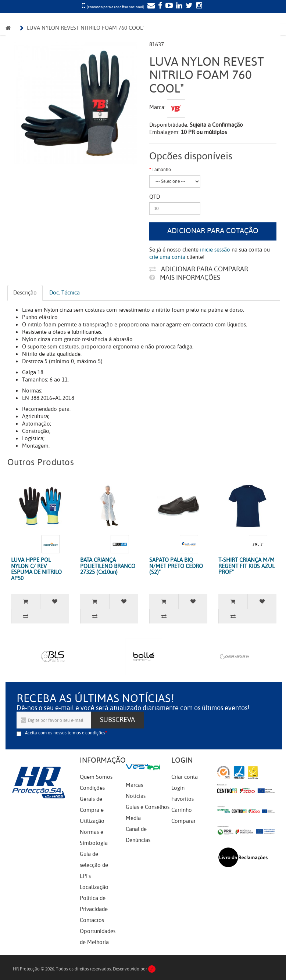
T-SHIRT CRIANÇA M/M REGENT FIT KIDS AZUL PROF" (246, 566)
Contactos (92, 920)
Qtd (155, 197)
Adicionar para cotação (213, 231)
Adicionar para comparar (199, 269)
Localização (94, 887)
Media (133, 818)
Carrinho (182, 810)
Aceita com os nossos (65, 733)
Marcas (134, 785)
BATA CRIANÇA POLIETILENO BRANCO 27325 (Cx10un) (108, 566)
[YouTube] (168, 6)
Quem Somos (96, 777)
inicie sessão (215, 250)
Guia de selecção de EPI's (94, 865)
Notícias (136, 796)
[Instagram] (198, 6)
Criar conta (185, 777)
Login (178, 788)
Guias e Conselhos (148, 807)
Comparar (183, 821)
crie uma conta (167, 257)
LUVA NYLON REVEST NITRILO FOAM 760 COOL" (86, 28)
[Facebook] (159, 6)
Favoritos (183, 799)
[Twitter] (188, 6)
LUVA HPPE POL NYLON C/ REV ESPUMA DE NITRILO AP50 (36, 569)
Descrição (25, 293)
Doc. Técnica (65, 293)
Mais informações (185, 278)
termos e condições (86, 733)
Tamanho (161, 170)
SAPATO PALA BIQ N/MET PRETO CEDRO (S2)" (176, 566)
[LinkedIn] (178, 6)
